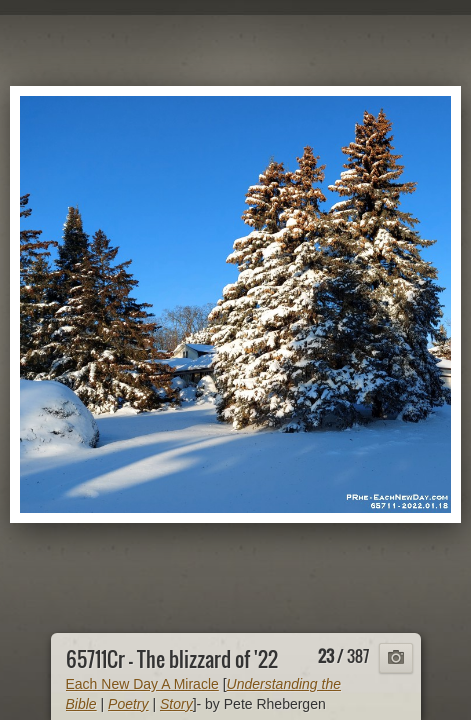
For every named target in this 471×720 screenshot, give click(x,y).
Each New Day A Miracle (142, 684)
